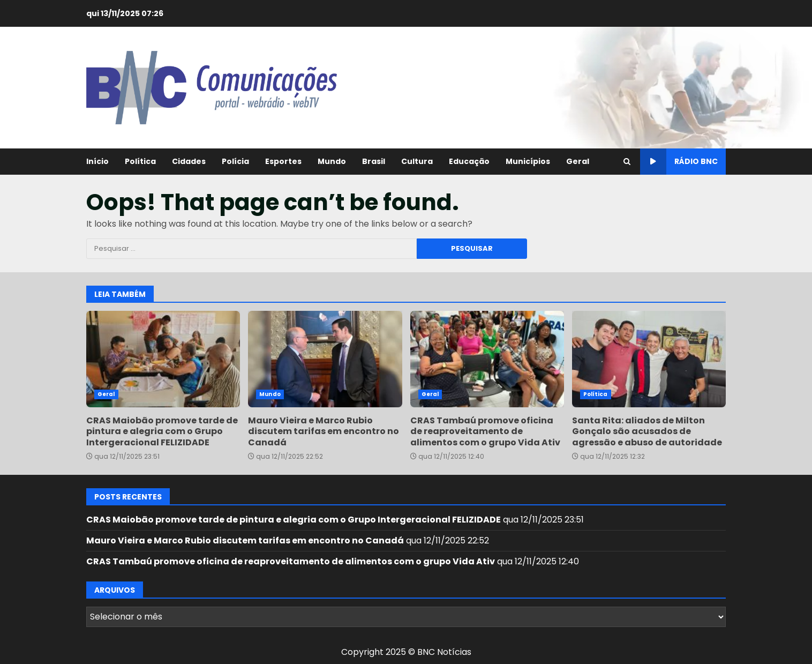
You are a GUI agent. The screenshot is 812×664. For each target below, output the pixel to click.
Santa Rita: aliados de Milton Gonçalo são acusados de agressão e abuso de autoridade (649, 359)
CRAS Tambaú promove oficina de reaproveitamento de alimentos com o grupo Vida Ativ (487, 359)
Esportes (283, 161)
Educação (469, 161)
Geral (578, 161)
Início (97, 161)
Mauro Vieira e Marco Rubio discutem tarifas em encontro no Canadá (325, 359)
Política (140, 161)
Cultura (417, 161)
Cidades (189, 161)
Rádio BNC (679, 162)
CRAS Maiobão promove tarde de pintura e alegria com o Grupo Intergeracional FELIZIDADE (163, 359)
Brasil (374, 161)
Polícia (235, 161)
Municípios (528, 161)
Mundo (332, 161)
